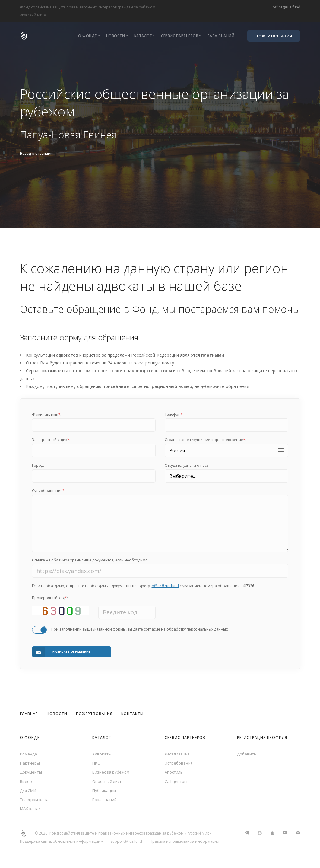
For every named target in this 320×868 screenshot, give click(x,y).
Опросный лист (108, 780)
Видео (26, 780)
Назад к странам (35, 153)
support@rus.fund (126, 843)
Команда (29, 751)
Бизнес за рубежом (112, 771)
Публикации (105, 790)
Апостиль (174, 771)
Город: (38, 465)
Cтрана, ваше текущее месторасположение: (205, 440)
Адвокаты (102, 751)
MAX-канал (31, 810)
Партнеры (30, 761)
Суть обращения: (49, 491)
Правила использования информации (185, 843)
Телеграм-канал (36, 800)
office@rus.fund (287, 7)
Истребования (180, 761)
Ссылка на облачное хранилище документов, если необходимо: (90, 563)
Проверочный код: (50, 601)
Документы (32, 771)
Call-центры (176, 780)
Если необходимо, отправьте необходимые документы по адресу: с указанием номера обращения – (143, 588)
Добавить (247, 751)
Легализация (178, 751)
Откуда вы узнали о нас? (186, 465)
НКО (97, 761)
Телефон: (174, 414)
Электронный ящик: (51, 440)
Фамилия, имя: (47, 414)
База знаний (221, 36)
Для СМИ (29, 790)
